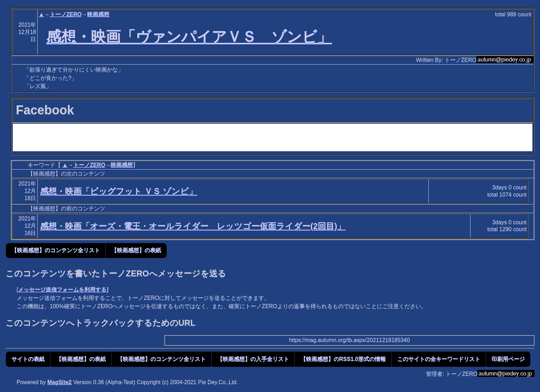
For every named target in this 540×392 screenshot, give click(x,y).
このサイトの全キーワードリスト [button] (439, 359)
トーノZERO (66, 14)
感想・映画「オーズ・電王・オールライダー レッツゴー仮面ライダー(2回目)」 (193, 226)
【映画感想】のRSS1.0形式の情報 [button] (343, 359)
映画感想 (98, 14)
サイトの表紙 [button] (28, 359)
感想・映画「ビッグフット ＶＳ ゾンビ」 (119, 191)
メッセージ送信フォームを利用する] (63, 290)
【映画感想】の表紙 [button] (136, 250)
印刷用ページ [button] (508, 359)
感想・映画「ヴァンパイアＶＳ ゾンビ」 (189, 37)
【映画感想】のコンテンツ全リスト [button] (56, 250)
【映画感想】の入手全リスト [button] (253, 359)
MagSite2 (59, 382)
